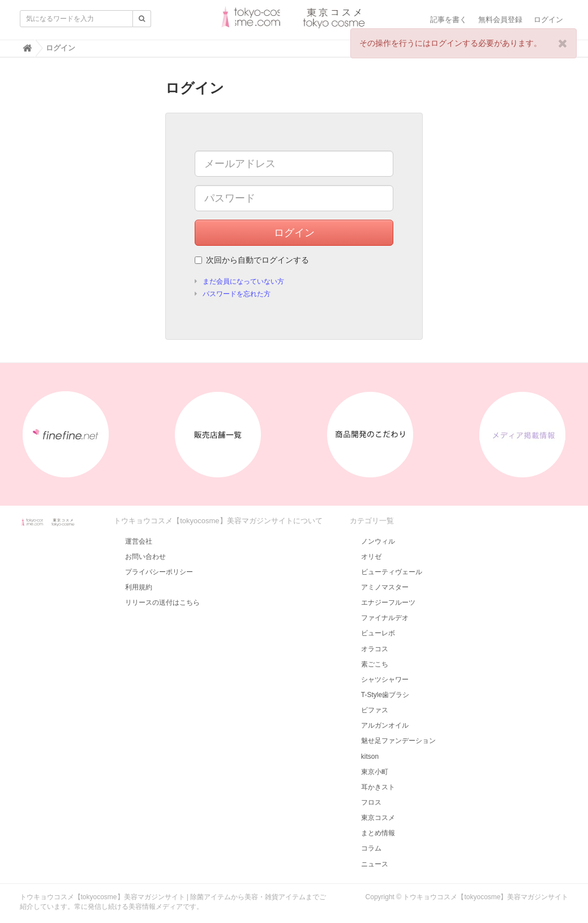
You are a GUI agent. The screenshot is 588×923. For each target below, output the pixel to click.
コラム (371, 848)
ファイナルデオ (385, 618)
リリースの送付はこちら (162, 602)
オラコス (375, 649)
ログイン (548, 20)
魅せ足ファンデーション (398, 741)
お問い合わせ (145, 557)
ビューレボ (378, 633)
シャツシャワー (385, 680)
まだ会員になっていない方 (243, 281)
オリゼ (371, 557)
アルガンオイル (385, 725)
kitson (370, 757)
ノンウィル (378, 541)
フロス (371, 802)
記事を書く (448, 20)
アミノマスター (385, 587)
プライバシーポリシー (159, 572)
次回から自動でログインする (252, 260)
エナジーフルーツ (388, 602)
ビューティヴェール (392, 572)
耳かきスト (378, 787)
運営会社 (139, 541)
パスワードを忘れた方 (237, 294)
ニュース (375, 864)
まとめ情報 (378, 833)
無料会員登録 (500, 20)
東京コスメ (378, 818)
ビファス (375, 710)
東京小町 (375, 772)
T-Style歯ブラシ (385, 695)
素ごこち (375, 664)
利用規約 (139, 587)
